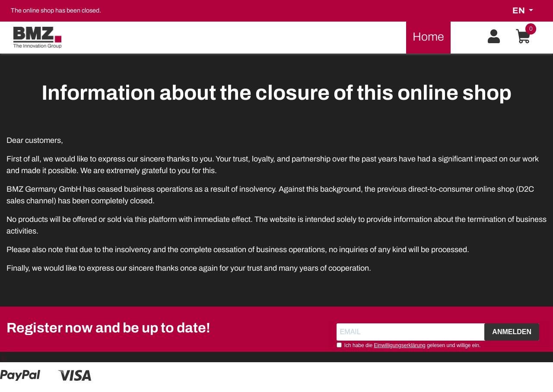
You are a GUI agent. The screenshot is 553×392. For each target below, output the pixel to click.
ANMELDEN (512, 332)
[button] (494, 37)
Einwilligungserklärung (399, 345)
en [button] (520, 11)
